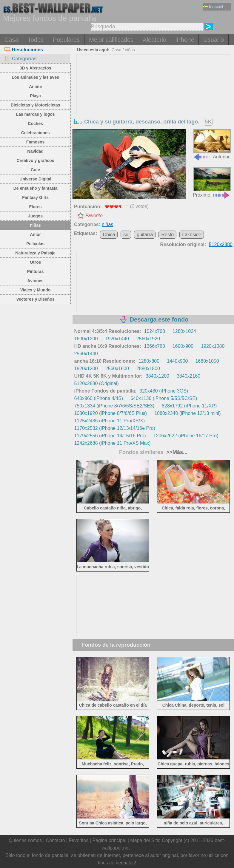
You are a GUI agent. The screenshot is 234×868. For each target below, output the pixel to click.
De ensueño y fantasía (36, 188)
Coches (35, 123)
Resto (167, 235)
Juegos (35, 216)
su (126, 235)
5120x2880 (221, 244)
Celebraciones (36, 133)
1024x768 (155, 331)
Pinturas (36, 271)
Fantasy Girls (35, 197)
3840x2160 (188, 376)
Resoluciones (24, 50)
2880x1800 (148, 369)
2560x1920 (148, 339)
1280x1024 (184, 331)
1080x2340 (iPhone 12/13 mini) (187, 413)
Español (213, 6)
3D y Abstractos (36, 68)
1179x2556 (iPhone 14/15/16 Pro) (110, 436)
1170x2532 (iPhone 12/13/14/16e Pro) (114, 428)
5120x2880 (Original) (96, 383)
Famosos (35, 142)
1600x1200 (86, 339)
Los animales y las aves (35, 77)
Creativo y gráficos (36, 160)
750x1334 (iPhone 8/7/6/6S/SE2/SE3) (114, 406)
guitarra (145, 235)
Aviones (36, 281)
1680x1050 (207, 361)
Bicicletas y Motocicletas (36, 105)
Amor (35, 234)
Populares (66, 40)
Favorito (94, 216)
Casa (11, 40)
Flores (36, 207)
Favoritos (79, 840)
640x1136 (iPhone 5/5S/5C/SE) (164, 398)
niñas (35, 225)
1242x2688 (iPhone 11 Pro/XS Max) (112, 443)
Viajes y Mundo (36, 290)
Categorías (21, 59)
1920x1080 (213, 346)
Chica (109, 235)
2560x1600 (117, 369)
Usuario (214, 40)
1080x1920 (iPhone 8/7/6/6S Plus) (110, 413)
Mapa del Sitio (145, 840)
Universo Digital (35, 179)
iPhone (185, 40)
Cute (35, 170)
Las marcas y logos (36, 114)
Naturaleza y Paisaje (35, 253)
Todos (36, 40)
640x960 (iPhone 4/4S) (98, 398)
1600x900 (183, 346)
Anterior (212, 144)
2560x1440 (86, 354)
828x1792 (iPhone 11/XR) (189, 406)
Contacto (55, 840)
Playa (35, 96)
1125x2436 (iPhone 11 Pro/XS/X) (109, 421)
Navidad (35, 151)
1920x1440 (117, 339)
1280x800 (149, 361)
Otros (35, 262)
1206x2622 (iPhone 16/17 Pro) (186, 436)
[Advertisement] (153, 99)
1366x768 (155, 346)
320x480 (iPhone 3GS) (164, 391)
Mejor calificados (111, 40)
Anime (35, 87)
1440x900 (177, 361)
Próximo (212, 182)
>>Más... (176, 452)
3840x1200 (157, 376)
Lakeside (192, 235)
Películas (35, 244)
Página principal (109, 840)
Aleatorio (154, 40)
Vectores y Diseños (35, 299)
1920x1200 (86, 369)
